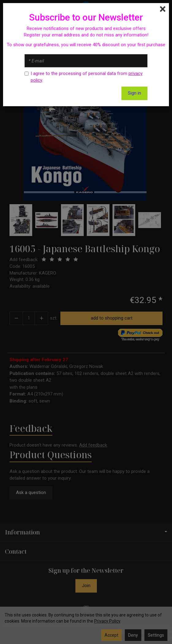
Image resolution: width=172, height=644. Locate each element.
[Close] (163, 9)
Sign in (134, 93)
